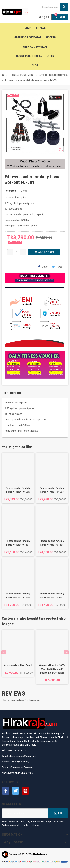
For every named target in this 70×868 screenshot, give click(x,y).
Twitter (15, 791)
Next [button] (67, 652)
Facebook (6, 791)
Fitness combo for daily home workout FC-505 (52, 543)
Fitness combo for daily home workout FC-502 (18, 490)
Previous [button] (3, 652)
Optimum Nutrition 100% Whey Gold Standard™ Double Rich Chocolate (52, 669)
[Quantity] (17, 252)
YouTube (25, 791)
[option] (18, 657)
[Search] (54, 7)
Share (43, 267)
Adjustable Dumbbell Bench (18, 665)
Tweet (58, 267)
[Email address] (25, 813)
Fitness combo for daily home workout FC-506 (18, 596)
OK (58, 813)
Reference (10, 191)
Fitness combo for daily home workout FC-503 (52, 490)
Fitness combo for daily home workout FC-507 (52, 596)
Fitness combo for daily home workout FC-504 (18, 543)
